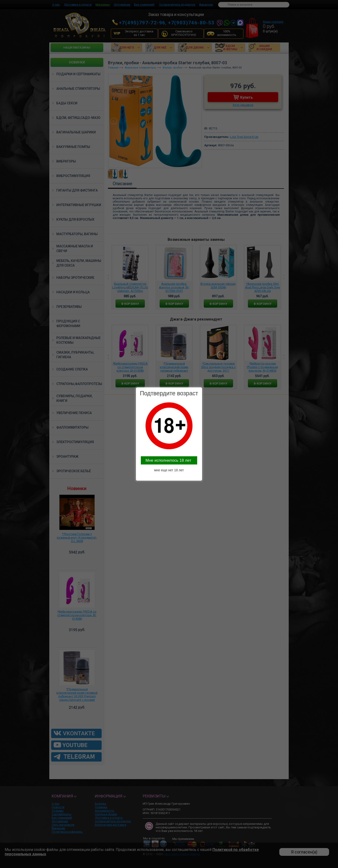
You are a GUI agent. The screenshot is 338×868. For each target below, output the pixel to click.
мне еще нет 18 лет (169, 470)
